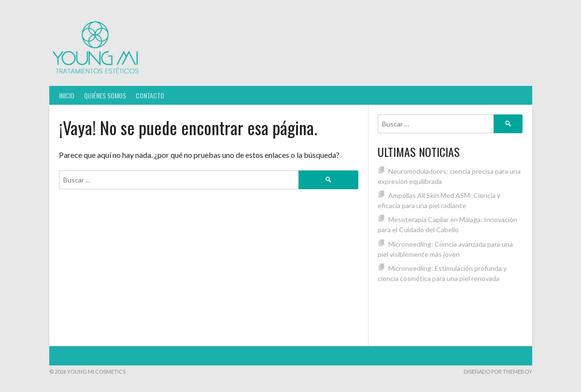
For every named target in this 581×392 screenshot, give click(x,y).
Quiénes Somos (105, 95)
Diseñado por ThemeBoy (498, 371)
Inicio (67, 95)
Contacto (150, 95)
